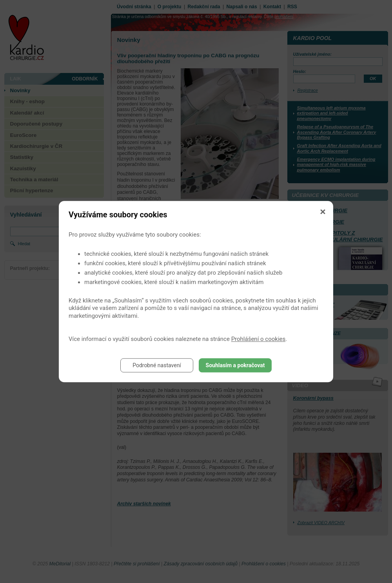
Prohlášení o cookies (259, 339)
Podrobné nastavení (157, 365)
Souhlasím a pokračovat (235, 365)
